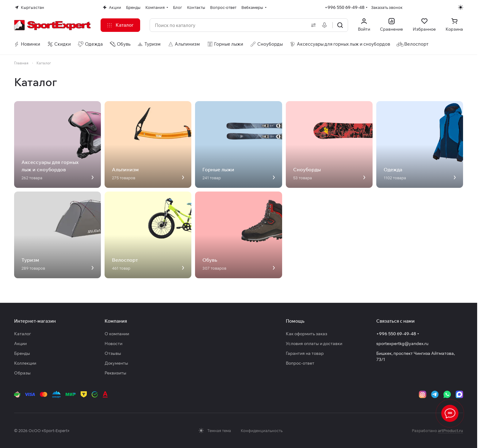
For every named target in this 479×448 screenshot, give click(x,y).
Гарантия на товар (305, 353)
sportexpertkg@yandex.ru (402, 344)
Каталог (23, 334)
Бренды (22, 353)
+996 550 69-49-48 (345, 7)
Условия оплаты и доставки (314, 344)
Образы (22, 373)
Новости (113, 344)
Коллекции (25, 363)
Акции (20, 344)
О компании (117, 334)
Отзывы (113, 353)
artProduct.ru (450, 431)
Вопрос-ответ (300, 363)
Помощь (295, 321)
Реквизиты (115, 373)
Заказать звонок (387, 7)
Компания (116, 321)
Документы (116, 363)
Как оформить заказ (307, 334)
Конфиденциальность (262, 431)
